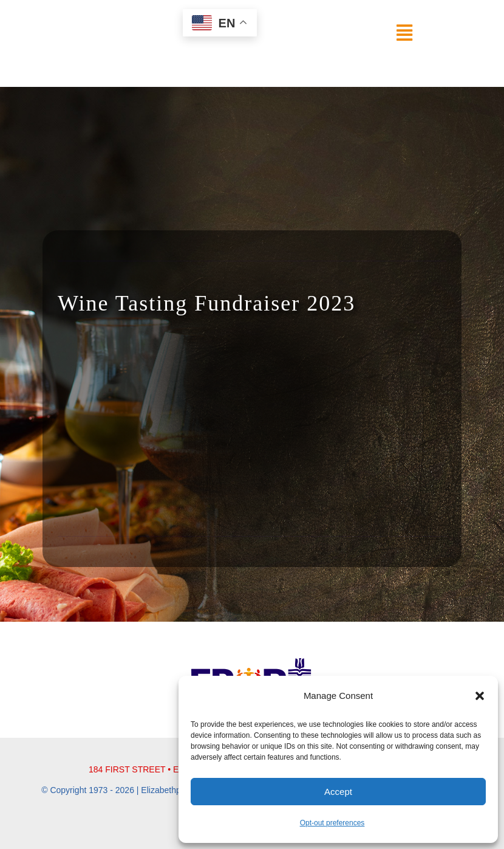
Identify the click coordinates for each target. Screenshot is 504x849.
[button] (480, 696)
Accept (338, 792)
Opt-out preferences (332, 823)
